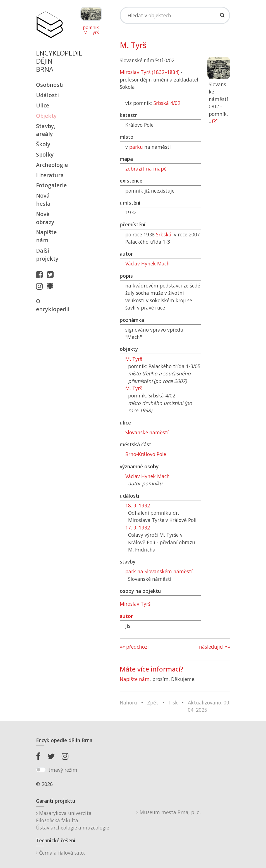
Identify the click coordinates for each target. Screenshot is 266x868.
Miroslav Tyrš (135, 604)
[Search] (175, 15)
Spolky (45, 154)
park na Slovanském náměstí (159, 571)
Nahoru (128, 702)
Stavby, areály (46, 130)
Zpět (153, 702)
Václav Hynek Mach (148, 263)
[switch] (41, 770)
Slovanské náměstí (147, 432)
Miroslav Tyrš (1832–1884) (150, 72)
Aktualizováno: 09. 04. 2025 (209, 706)
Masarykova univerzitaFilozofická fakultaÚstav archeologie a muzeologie (73, 820)
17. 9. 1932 (138, 527)
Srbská (164, 234)
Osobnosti (49, 85)
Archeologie (49, 165)
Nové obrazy (45, 218)
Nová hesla (43, 200)
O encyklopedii (49, 305)
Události (47, 95)
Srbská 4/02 (167, 103)
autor (126, 616)
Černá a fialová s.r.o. (60, 853)
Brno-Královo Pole (146, 454)
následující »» (215, 647)
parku (136, 147)
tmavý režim (63, 770)
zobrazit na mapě (146, 169)
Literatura (49, 175)
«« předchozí (134, 647)
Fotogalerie (49, 185)
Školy (43, 144)
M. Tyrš (134, 359)
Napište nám (46, 236)
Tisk (173, 702)
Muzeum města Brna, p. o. (169, 812)
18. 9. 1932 (138, 505)
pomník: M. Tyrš (91, 30)
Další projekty (47, 255)
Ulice (43, 105)
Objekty (46, 116)
